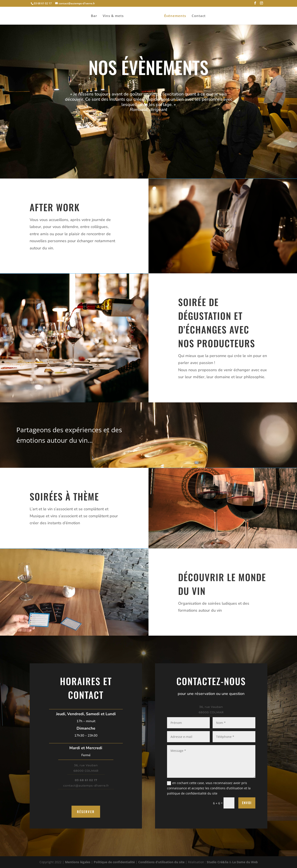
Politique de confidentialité (114, 862)
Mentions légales (78, 862)
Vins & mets (113, 16)
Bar (94, 16)
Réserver (86, 812)
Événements (175, 16)
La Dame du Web (245, 862)
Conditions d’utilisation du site (161, 862)
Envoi (247, 803)
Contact (199, 16)
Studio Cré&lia (218, 862)
